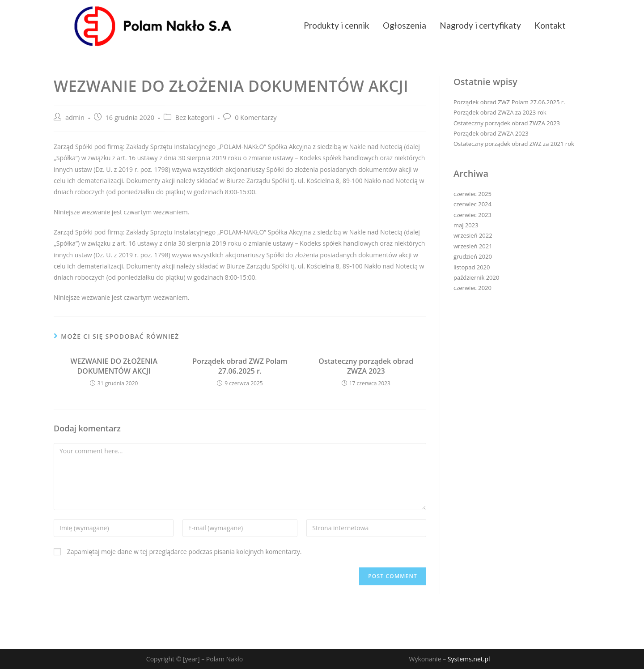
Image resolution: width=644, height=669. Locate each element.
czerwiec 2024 (472, 204)
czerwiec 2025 (472, 194)
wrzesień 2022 (473, 235)
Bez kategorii (195, 117)
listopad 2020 (472, 267)
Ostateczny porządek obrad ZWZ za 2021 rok (514, 144)
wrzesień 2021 (473, 246)
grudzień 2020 (473, 256)
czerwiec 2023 (472, 215)
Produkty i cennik (337, 25)
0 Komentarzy (256, 117)
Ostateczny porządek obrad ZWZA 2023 (366, 366)
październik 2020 (476, 277)
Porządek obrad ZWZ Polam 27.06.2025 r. (240, 366)
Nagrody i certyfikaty (480, 25)
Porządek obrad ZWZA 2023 (491, 133)
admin (75, 117)
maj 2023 (466, 225)
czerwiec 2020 (472, 288)
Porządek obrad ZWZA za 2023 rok (500, 112)
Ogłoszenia (405, 25)
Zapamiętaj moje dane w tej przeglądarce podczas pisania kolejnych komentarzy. (184, 552)
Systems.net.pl (469, 659)
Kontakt (550, 25)
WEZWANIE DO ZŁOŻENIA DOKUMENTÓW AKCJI (114, 366)
